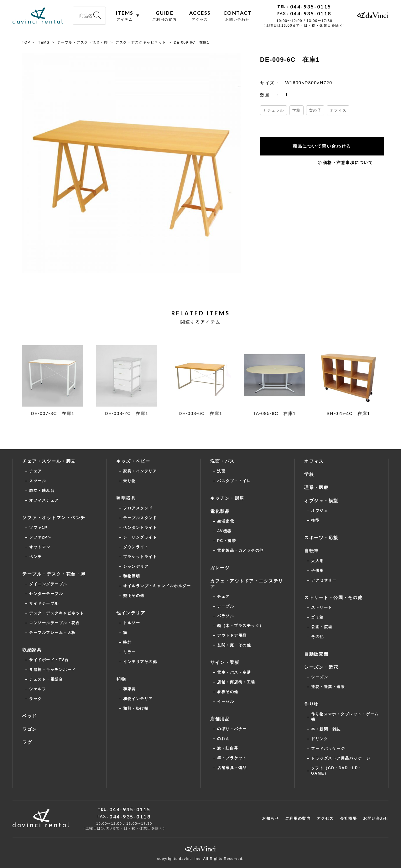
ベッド (30, 716)
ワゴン (30, 729)
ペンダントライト (140, 528)
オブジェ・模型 (321, 501)
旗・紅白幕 (228, 748)
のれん (224, 739)
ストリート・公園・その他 (333, 597)
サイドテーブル (44, 603)
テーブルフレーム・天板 (52, 633)
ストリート (322, 608)
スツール (38, 481)
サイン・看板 (225, 662)
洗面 (221, 471)
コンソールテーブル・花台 (55, 623)
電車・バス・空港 (234, 672)
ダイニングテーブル (48, 584)
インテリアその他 (140, 662)
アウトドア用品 (232, 635)
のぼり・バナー (232, 729)
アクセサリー (324, 580)
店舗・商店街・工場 (236, 682)
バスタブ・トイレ (234, 481)
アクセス (325, 818)
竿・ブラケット (232, 758)
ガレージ (220, 568)
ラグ (27, 742)
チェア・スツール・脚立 (49, 461)
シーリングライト (140, 537)
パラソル (226, 616)
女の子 (315, 110)
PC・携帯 (227, 541)
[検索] (97, 16)
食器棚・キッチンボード (52, 670)
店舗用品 (220, 719)
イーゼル (226, 702)
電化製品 (220, 511)
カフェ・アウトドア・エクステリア (247, 584)
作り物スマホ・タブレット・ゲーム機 (345, 717)
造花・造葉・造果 (328, 687)
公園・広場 (322, 627)
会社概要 (348, 818)
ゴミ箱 (318, 617)
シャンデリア (136, 566)
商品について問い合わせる (323, 146)
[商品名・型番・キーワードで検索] (89, 16)
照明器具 (126, 498)
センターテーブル (46, 594)
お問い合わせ (376, 818)
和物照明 (132, 576)
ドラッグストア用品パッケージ (341, 758)
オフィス (338, 110)
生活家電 (226, 521)
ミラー (130, 652)
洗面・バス (222, 461)
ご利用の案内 (298, 818)
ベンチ (36, 557)
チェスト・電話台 (46, 679)
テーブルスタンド (140, 518)
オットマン (40, 547)
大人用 (318, 561)
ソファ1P (38, 528)
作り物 (312, 704)
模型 (315, 520)
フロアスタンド (138, 508)
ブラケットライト (140, 557)
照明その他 (134, 596)
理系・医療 (316, 487)
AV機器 (224, 531)
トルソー (132, 623)
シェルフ (38, 689)
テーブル (226, 606)
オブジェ (320, 511)
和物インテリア (138, 699)
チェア (36, 471)
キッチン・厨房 (227, 498)
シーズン (320, 677)
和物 (121, 679)
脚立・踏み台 (42, 491)
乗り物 (130, 481)
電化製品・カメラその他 (240, 550)
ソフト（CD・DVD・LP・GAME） (337, 771)
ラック (36, 699)
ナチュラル (273, 110)
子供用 (318, 571)
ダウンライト (136, 547)
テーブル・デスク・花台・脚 (54, 574)
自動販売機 (316, 654)
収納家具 (32, 650)
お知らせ (270, 818)
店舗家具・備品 (232, 768)
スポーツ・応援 (321, 538)
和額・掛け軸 (136, 708)
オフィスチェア (44, 500)
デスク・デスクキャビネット (57, 613)
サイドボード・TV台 (49, 660)
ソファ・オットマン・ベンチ (54, 518)
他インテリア (131, 613)
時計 (127, 642)
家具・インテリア (140, 471)
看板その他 (228, 692)
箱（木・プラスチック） (240, 626)
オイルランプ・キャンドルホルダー (157, 586)
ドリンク (320, 739)
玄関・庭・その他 (234, 645)
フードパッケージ (328, 749)
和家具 (130, 689)
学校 (297, 110)
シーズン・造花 (321, 667)
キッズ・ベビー (133, 461)
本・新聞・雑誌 (326, 729)
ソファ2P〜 (40, 537)
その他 (318, 637)
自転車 (312, 551)
